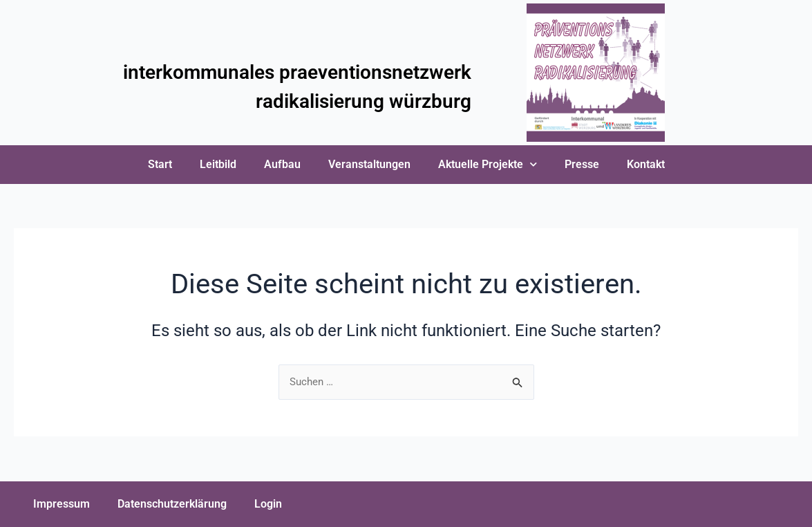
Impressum (62, 504)
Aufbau (282, 164)
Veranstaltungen (369, 164)
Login (268, 504)
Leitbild (218, 164)
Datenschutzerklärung (172, 504)
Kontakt (646, 164)
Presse (582, 164)
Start (160, 164)
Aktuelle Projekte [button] (488, 164)
